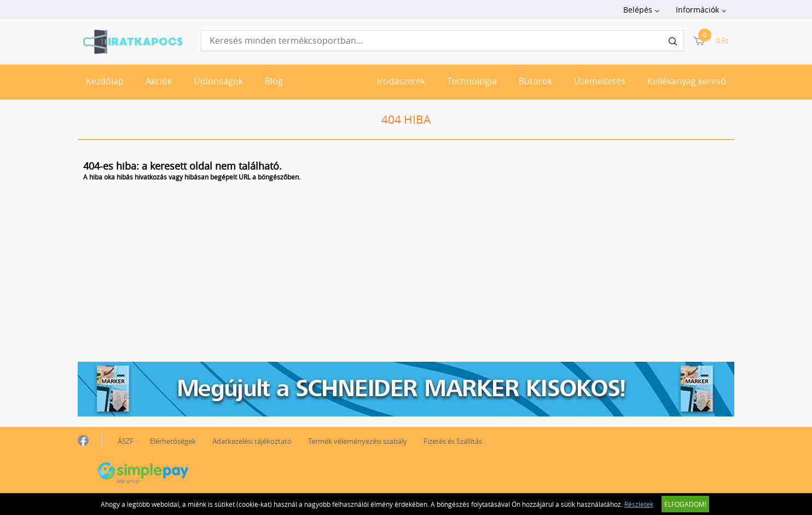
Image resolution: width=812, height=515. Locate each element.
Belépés (638, 10)
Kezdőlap (105, 81)
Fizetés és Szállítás (453, 441)
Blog (274, 81)
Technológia (472, 81)
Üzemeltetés (600, 81)
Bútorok (535, 81)
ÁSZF (126, 441)
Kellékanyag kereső (687, 81)
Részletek (639, 504)
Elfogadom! (685, 504)
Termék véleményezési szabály (358, 441)
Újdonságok (218, 81)
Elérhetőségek (173, 441)
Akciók (159, 81)
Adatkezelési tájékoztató (252, 441)
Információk (697, 10)
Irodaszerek (401, 81)
